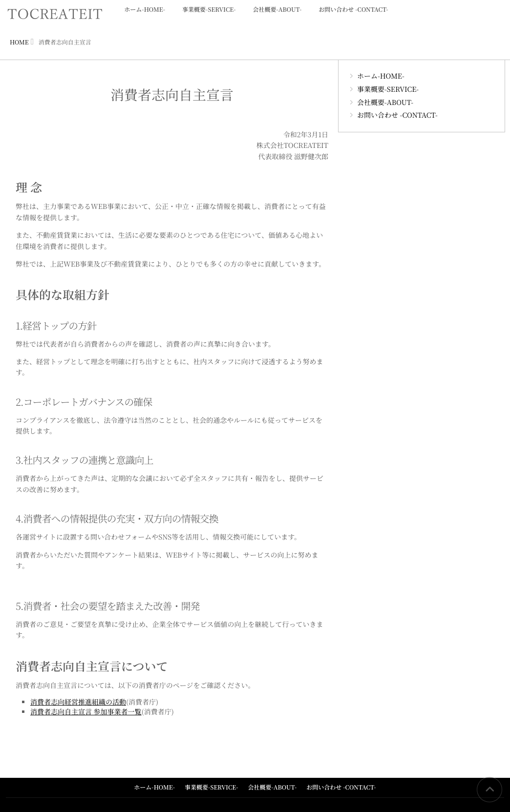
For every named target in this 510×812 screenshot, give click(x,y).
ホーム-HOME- (145, 15)
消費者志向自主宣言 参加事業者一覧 (86, 712)
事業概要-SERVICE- (209, 15)
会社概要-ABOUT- (277, 15)
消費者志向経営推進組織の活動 (78, 702)
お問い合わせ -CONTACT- (353, 15)
